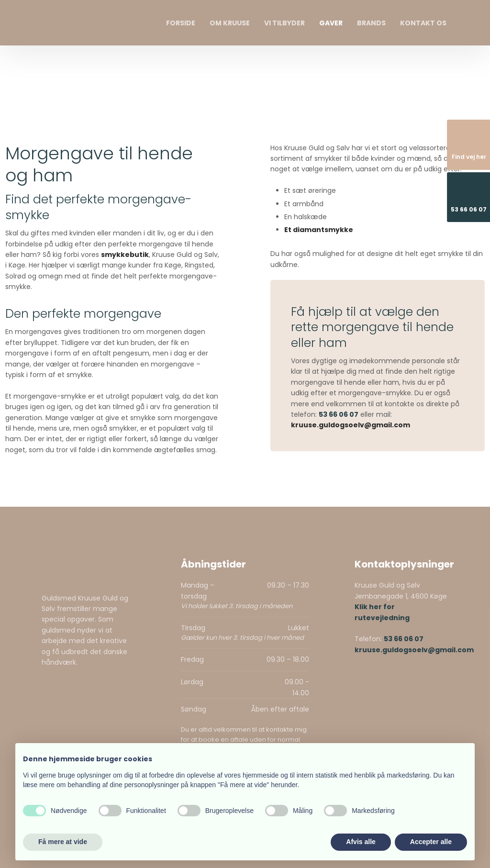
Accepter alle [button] (431, 842)
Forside (181, 23)
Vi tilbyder (284, 23)
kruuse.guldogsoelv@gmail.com (351, 425)
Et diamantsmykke (319, 230)
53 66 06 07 (339, 414)
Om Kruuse (230, 23)
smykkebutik (125, 255)
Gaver (331, 23)
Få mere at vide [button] (63, 842)
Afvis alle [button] (361, 842)
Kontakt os (423, 23)
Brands (371, 23)
